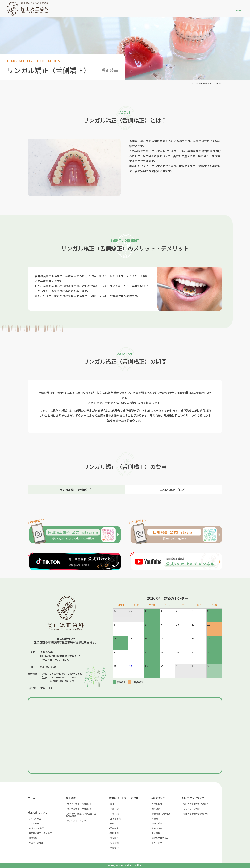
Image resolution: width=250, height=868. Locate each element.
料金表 (155, 819)
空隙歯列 (114, 833)
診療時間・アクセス (161, 814)
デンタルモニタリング (77, 821)
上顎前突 (114, 809)
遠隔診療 (33, 838)
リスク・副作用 (36, 843)
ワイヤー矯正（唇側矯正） (80, 804)
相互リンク (157, 843)
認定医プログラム (160, 838)
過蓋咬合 (114, 829)
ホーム (31, 798)
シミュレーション (192, 809)
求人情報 (156, 833)
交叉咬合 (114, 838)
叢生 (112, 804)
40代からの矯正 (36, 829)
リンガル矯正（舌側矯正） (80, 809)
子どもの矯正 (35, 819)
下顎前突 (114, 814)
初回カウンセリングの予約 (196, 814)
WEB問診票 (157, 824)
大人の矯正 (34, 824)
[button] (239, 9)
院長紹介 (156, 809)
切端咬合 (114, 848)
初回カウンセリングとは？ (196, 804)
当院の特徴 (157, 804)
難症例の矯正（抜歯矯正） (41, 833)
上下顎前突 (115, 819)
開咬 (112, 824)
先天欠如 (114, 843)
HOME (218, 83)
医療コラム (157, 829)
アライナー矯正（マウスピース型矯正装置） (81, 815)
